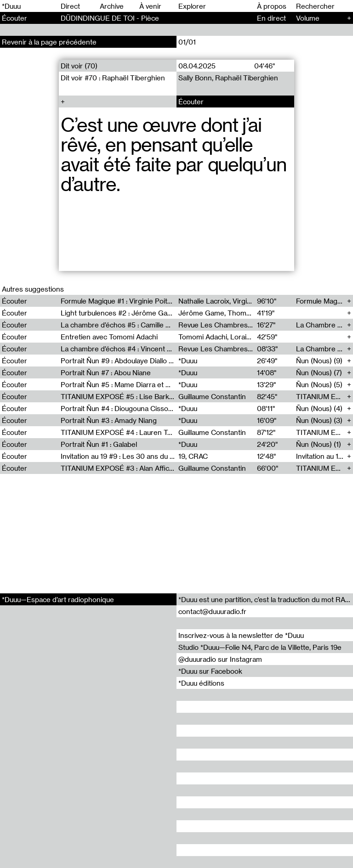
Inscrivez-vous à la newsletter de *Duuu (241, 635)
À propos (272, 6)
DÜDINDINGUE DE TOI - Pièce (110, 18)
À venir (150, 6)
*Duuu (11, 6)
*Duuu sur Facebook (210, 671)
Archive (112, 6)
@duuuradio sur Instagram (220, 659)
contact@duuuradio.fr (212, 611)
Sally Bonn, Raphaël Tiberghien (228, 78)
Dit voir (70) (79, 66)
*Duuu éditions (201, 683)
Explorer (192, 6)
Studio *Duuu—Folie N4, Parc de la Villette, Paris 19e (260, 647)
